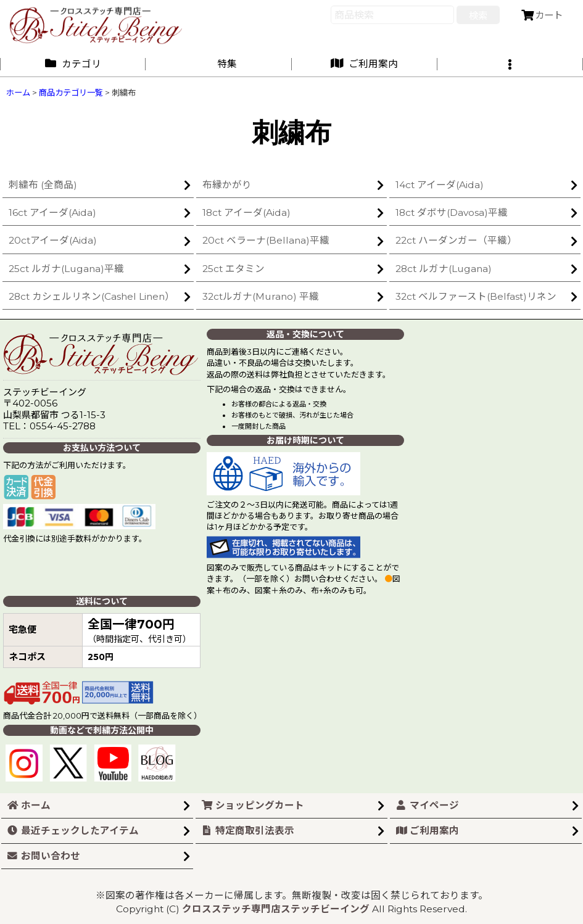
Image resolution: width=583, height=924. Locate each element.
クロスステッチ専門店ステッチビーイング (276, 909)
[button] (510, 64)
